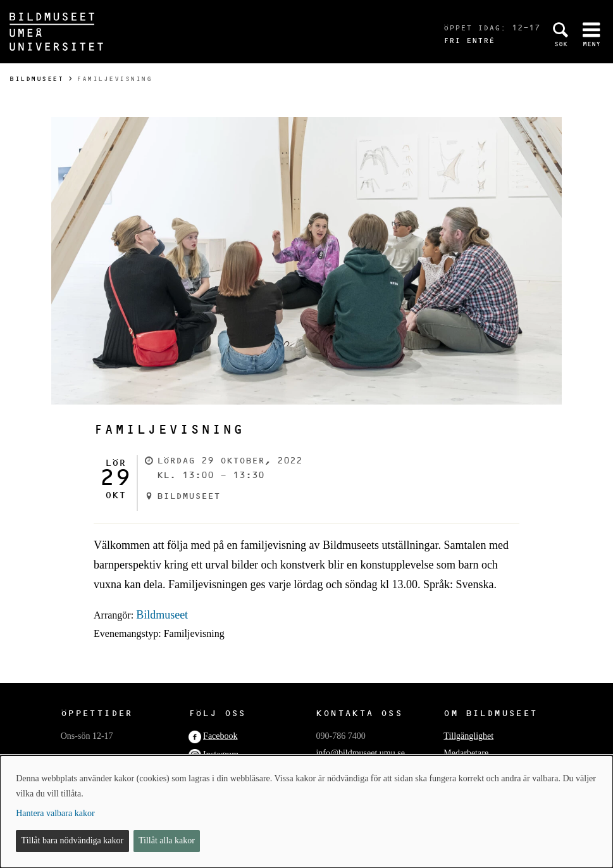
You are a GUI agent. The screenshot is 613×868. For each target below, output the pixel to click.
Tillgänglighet (468, 736)
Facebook (220, 736)
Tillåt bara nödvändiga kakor (73, 840)
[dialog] (306, 812)
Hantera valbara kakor (55, 813)
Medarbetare (466, 753)
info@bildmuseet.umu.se (360, 753)
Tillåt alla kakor (167, 840)
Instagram (221, 754)
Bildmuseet (36, 79)
